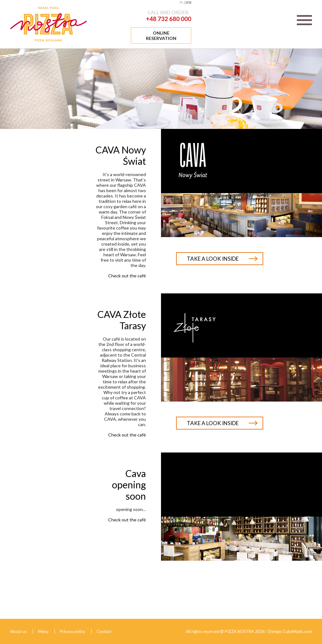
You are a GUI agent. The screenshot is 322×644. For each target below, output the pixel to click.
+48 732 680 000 (169, 19)
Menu (43, 631)
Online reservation (161, 36)
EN (189, 2)
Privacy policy (72, 631)
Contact (104, 631)
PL (182, 2)
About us (18, 631)
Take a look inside (213, 259)
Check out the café (127, 276)
